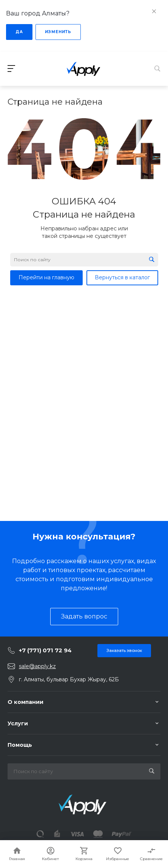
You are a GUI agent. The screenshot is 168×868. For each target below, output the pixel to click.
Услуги (18, 723)
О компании (25, 702)
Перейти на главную (46, 277)
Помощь (20, 745)
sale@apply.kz (37, 666)
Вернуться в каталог (122, 277)
